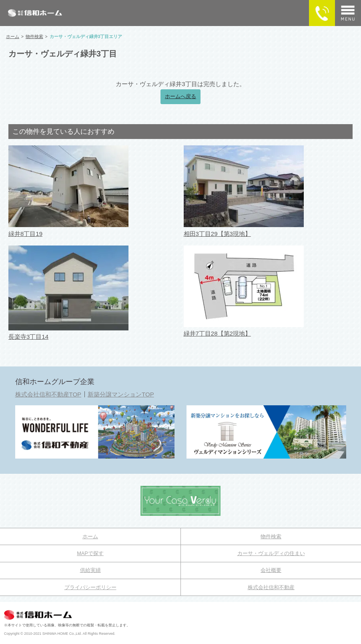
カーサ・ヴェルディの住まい (271, 553)
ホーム (90, 536)
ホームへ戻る (180, 97)
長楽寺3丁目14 (28, 337)
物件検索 (271, 536)
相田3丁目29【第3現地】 (217, 234)
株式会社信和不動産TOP (48, 394)
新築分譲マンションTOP (121, 394)
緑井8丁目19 (25, 234)
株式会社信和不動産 (271, 587)
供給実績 (90, 570)
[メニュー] (348, 13)
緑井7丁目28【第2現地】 (217, 333)
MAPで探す (90, 553)
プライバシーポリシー (90, 587)
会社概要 (271, 570)
